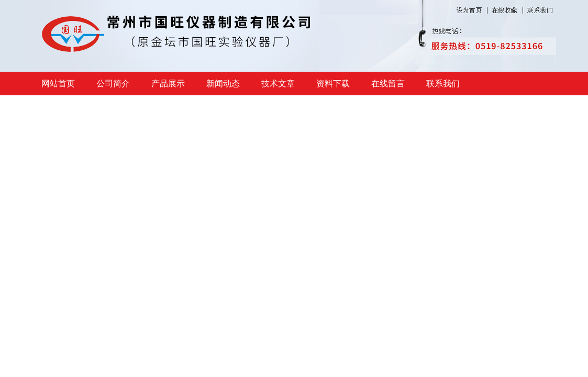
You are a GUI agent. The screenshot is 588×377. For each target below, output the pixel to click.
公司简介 (113, 84)
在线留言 (388, 84)
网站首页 (58, 84)
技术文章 (278, 84)
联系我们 (443, 84)
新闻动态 (223, 84)
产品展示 (168, 84)
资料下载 (333, 84)
